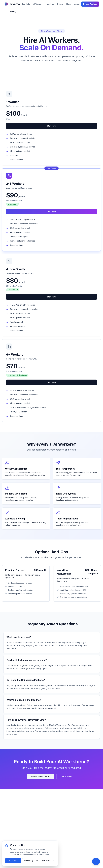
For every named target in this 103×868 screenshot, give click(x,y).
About (77, 4)
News (69, 4)
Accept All (13, 860)
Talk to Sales (66, 776)
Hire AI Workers (90, 4)
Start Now (52, 126)
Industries (50, 4)
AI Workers (38, 4)
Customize (48, 860)
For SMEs (26, 4)
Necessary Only (31, 860)
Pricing (60, 4)
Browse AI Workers (41, 776)
